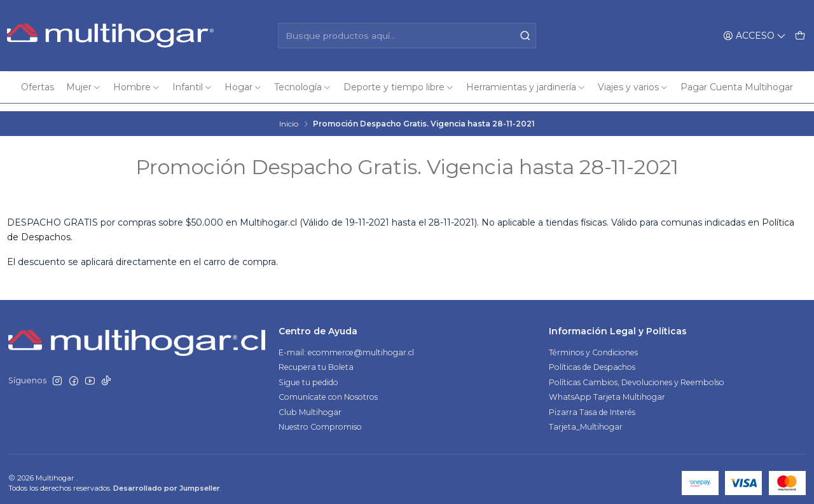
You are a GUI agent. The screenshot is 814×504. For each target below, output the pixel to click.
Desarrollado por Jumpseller (167, 480)
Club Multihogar (310, 404)
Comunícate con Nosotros (328, 389)
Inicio (289, 116)
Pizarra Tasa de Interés (592, 404)
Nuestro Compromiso (320, 419)
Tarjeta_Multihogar (586, 419)
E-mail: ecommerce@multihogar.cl (346, 344)
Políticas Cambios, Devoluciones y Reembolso (637, 374)
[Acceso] (755, 35)
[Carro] (800, 35)
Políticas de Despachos (592, 359)
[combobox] (407, 36)
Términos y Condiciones (593, 344)
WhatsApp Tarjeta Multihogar (607, 389)
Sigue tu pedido (308, 374)
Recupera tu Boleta (316, 359)
